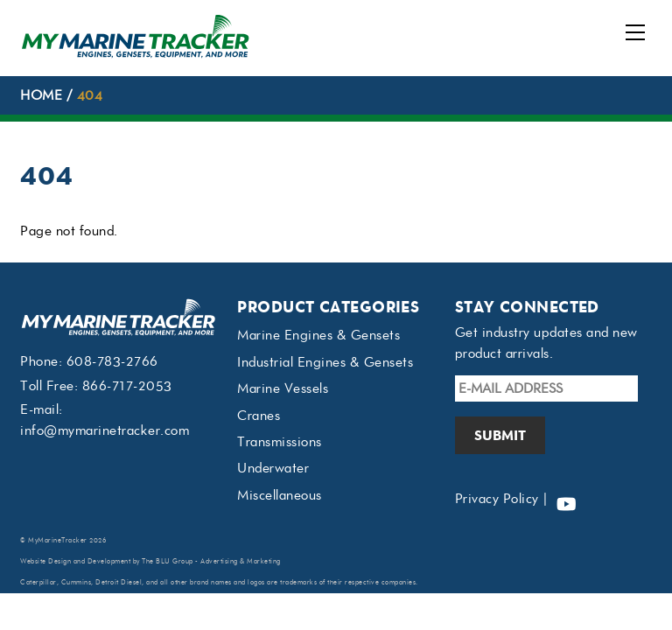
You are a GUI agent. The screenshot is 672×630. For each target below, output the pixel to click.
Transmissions (280, 442)
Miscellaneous (280, 495)
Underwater (273, 468)
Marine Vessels (283, 388)
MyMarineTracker (58, 540)
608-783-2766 (112, 361)
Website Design (45, 561)
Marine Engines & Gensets (318, 335)
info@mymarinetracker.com (105, 430)
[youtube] (566, 499)
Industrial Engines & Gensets (325, 362)
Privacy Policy (497, 499)
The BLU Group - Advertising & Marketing (211, 561)
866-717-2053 (127, 386)
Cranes (259, 416)
